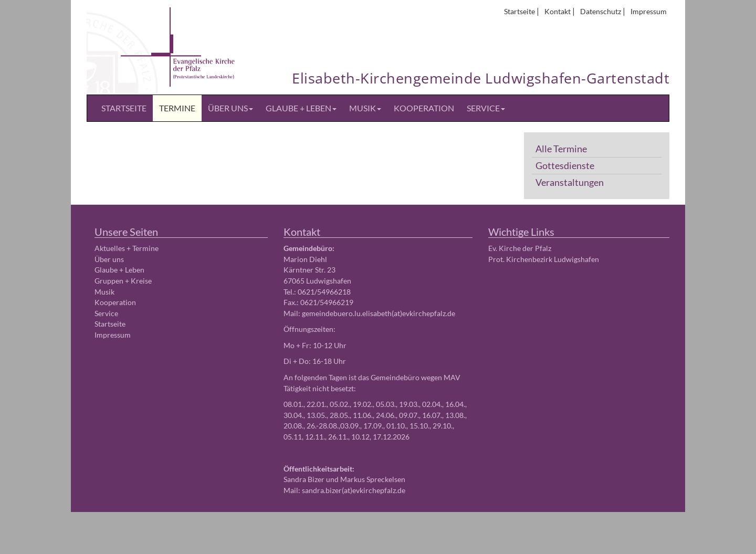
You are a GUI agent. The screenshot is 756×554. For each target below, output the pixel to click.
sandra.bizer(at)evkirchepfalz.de (354, 490)
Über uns (230, 108)
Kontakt (558, 11)
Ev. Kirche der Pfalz (520, 248)
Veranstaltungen (570, 182)
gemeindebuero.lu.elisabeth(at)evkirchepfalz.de (379, 313)
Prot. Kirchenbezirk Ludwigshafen (544, 259)
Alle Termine (561, 149)
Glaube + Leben (301, 108)
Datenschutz (601, 11)
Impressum (649, 11)
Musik (365, 108)
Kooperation (424, 108)
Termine (177, 108)
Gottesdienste (565, 166)
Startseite (519, 11)
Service (486, 108)
